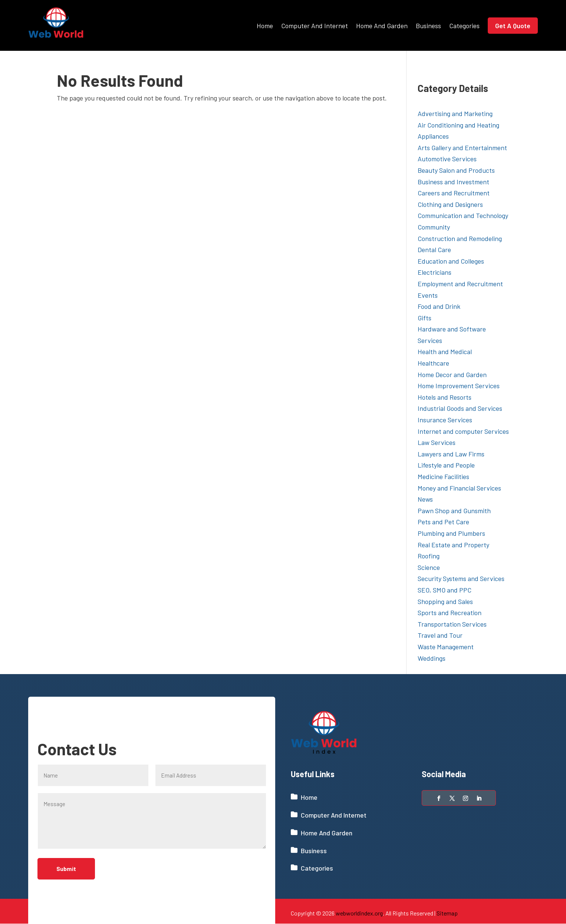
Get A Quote (513, 26)
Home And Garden (382, 26)
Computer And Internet (315, 26)
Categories (464, 26)
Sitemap (447, 913)
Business (428, 26)
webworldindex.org (359, 913)
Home (265, 26)
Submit (67, 869)
